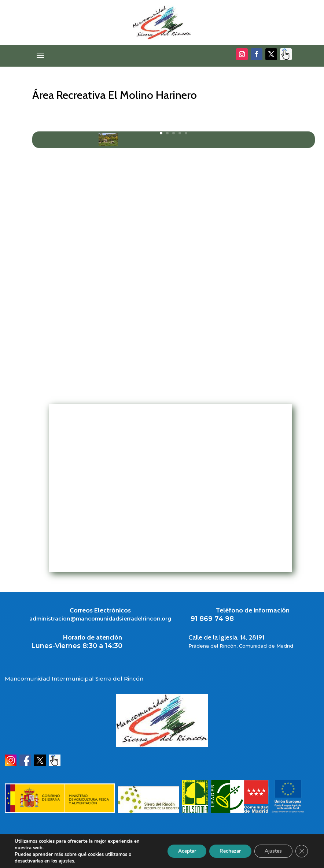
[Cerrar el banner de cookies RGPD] (301, 851)
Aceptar (182, 851)
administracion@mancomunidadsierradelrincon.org (100, 619)
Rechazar (227, 851)
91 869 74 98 (212, 619)
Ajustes (272, 851)
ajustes (66, 861)
